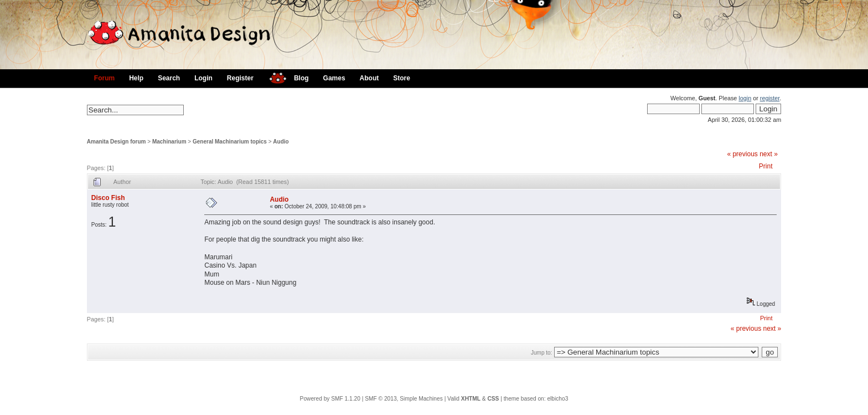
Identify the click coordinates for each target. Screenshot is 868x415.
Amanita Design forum (117, 142)
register (770, 98)
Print (766, 166)
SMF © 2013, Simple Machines (404, 399)
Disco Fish (108, 198)
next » (769, 154)
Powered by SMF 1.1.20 (330, 399)
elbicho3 (557, 399)
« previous (742, 154)
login (745, 98)
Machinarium (169, 142)
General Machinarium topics (230, 142)
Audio (281, 142)
